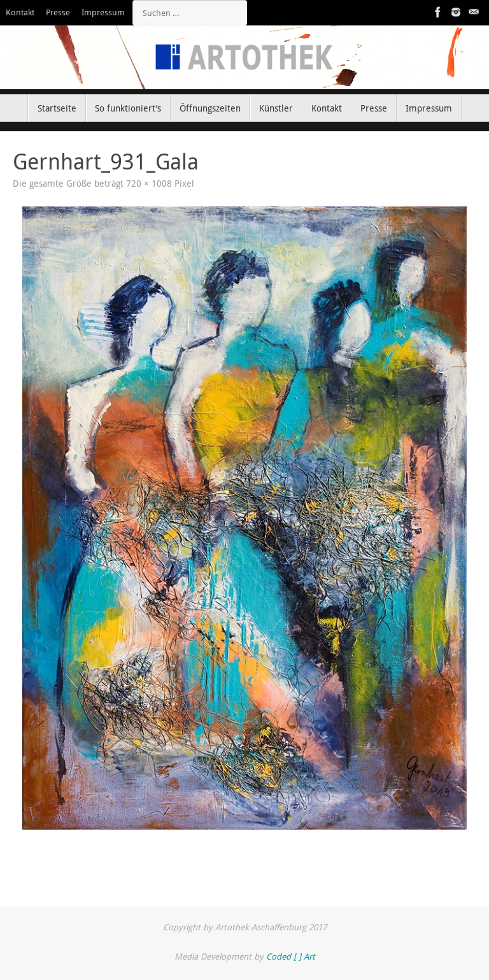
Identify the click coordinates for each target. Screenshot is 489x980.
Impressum (103, 12)
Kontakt (20, 12)
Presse (58, 12)
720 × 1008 (149, 184)
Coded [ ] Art (291, 956)
